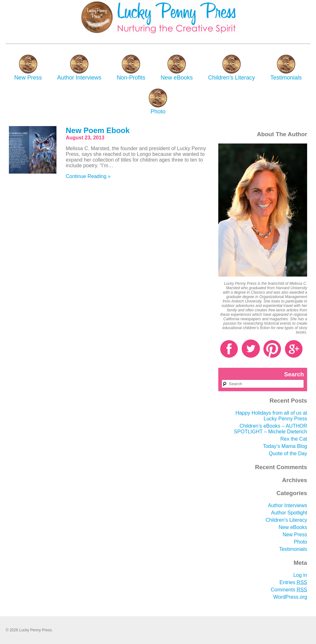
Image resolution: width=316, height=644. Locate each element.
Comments (289, 590)
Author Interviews (79, 78)
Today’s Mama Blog (285, 446)
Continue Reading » (88, 176)
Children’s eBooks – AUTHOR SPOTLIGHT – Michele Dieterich (270, 429)
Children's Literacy (286, 520)
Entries (293, 582)
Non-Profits (131, 78)
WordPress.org (290, 597)
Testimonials (286, 78)
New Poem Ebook (98, 130)
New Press (28, 78)
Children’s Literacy (232, 78)
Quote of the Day (288, 453)
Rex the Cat (294, 439)
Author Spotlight (289, 513)
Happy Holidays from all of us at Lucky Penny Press (271, 416)
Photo (158, 112)
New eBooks (177, 78)
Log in (300, 575)
